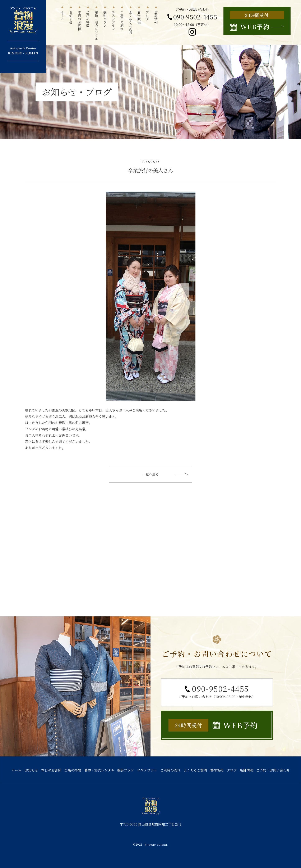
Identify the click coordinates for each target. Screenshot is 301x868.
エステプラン (147, 770)
